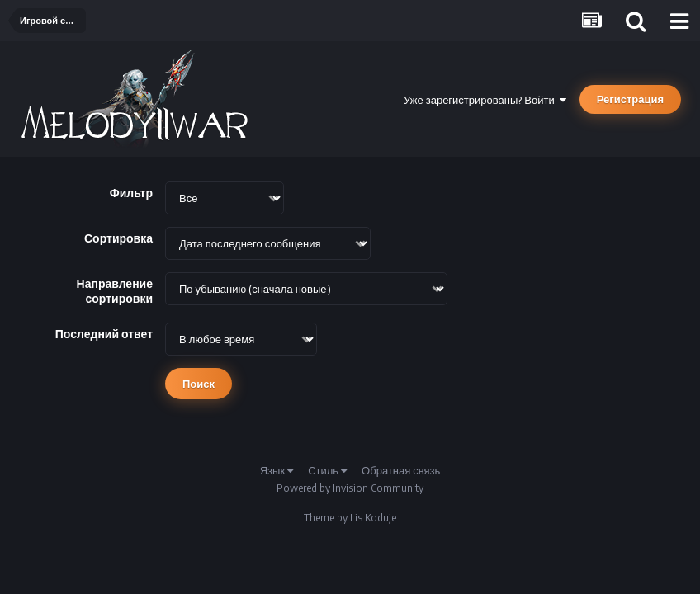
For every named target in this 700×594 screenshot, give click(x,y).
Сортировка (118, 238)
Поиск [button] (199, 384)
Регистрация (630, 99)
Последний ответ (104, 334)
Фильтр (131, 193)
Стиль (327, 470)
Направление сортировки (115, 291)
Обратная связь (401, 470)
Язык (277, 470)
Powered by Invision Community (350, 488)
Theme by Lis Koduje (350, 518)
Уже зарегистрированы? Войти (485, 100)
